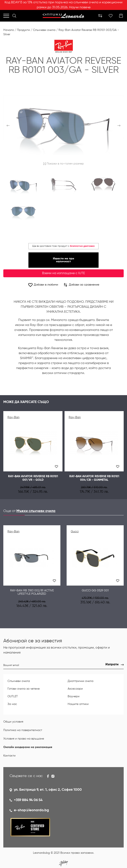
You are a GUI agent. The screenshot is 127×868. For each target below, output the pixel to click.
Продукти (23, 30)
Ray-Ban (13, 417)
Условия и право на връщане (24, 739)
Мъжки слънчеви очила (36, 511)
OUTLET (13, 696)
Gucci (75, 531)
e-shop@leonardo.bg (31, 810)
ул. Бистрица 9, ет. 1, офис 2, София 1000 (48, 790)
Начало (9, 30)
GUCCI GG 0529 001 (95, 591)
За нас (12, 704)
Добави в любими (43, 285)
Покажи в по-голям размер (64, 164)
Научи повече (80, 7)
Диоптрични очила (81, 681)
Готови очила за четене (24, 689)
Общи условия (13, 722)
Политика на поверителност (23, 730)
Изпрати (112, 665)
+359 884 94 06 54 (28, 800)
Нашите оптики (78, 704)
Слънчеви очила (44, 30)
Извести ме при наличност (64, 260)
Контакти (9, 756)
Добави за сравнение (82, 285)
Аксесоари (75, 689)
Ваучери (74, 696)
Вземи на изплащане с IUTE (64, 273)
